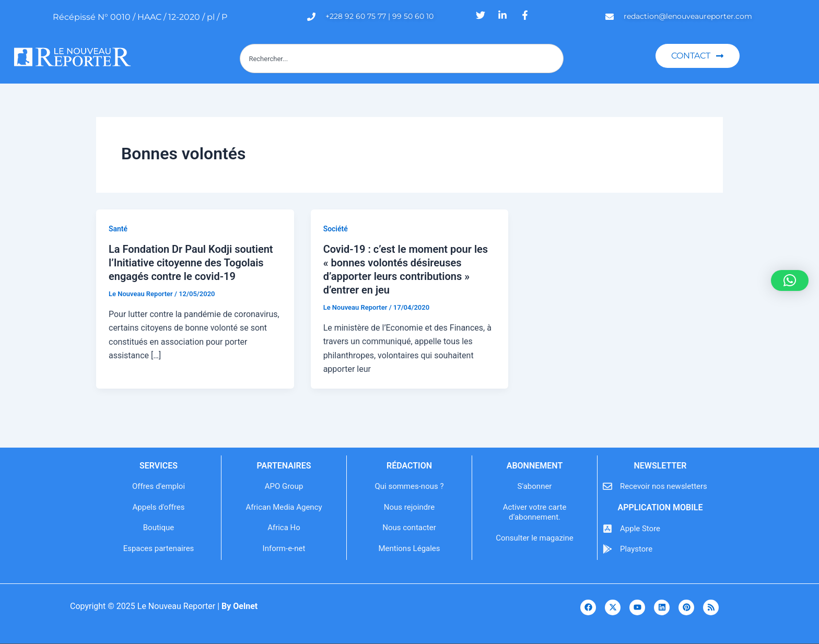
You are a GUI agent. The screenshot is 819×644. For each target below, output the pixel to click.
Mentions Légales (409, 548)
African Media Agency (284, 507)
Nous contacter (409, 528)
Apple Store (640, 529)
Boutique (159, 528)
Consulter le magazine (534, 538)
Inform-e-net (284, 548)
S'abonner (535, 486)
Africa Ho (284, 528)
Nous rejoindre (409, 507)
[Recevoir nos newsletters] (607, 486)
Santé (118, 229)
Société (336, 229)
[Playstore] (607, 549)
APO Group (284, 486)
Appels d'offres (159, 507)
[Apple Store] (607, 529)
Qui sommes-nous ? (409, 486)
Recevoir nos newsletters (664, 486)
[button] (790, 280)
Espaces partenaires (159, 548)
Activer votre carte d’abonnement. (535, 512)
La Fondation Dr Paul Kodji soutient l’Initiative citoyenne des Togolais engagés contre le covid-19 (191, 263)
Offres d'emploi (159, 486)
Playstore (636, 549)
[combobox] (401, 58)
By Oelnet (239, 606)
